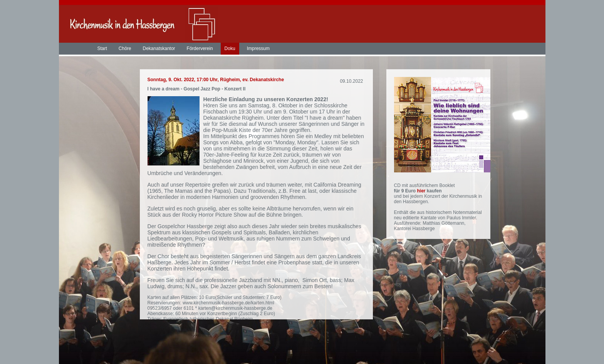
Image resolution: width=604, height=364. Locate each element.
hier (422, 191)
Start (102, 48)
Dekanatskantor (159, 48)
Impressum (258, 48)
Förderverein (200, 48)
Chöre (125, 48)
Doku (230, 48)
